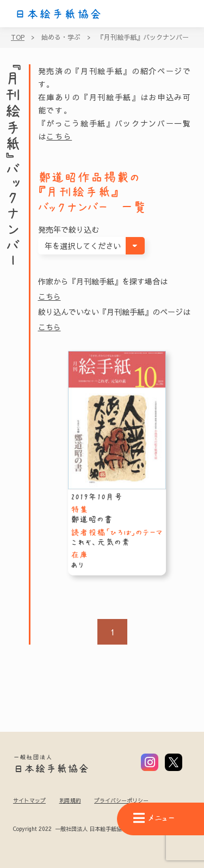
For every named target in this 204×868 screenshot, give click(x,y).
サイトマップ (29, 800)
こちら (59, 136)
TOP (18, 37)
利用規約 (70, 800)
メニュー (154, 818)
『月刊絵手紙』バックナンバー (143, 37)
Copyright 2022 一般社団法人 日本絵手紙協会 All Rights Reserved (97, 829)
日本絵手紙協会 (58, 14)
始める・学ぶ (61, 37)
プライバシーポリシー (121, 800)
